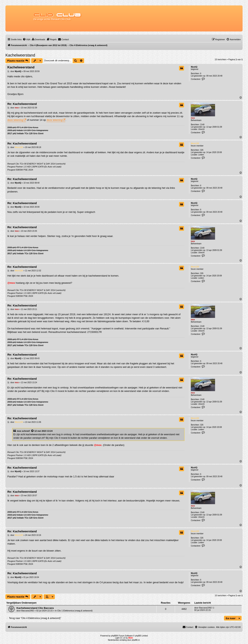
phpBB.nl (136, 640)
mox (193, 118)
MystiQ (194, 67)
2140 (202, 125)
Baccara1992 (28, 611)
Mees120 (195, 143)
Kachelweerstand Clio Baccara (35, 608)
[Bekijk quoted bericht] (33, 431)
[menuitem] (27, 39)
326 (202, 150)
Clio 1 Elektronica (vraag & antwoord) (75, 611)
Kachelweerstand (20, 55)
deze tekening (15, 120)
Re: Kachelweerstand (22, 104)
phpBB (114, 636)
